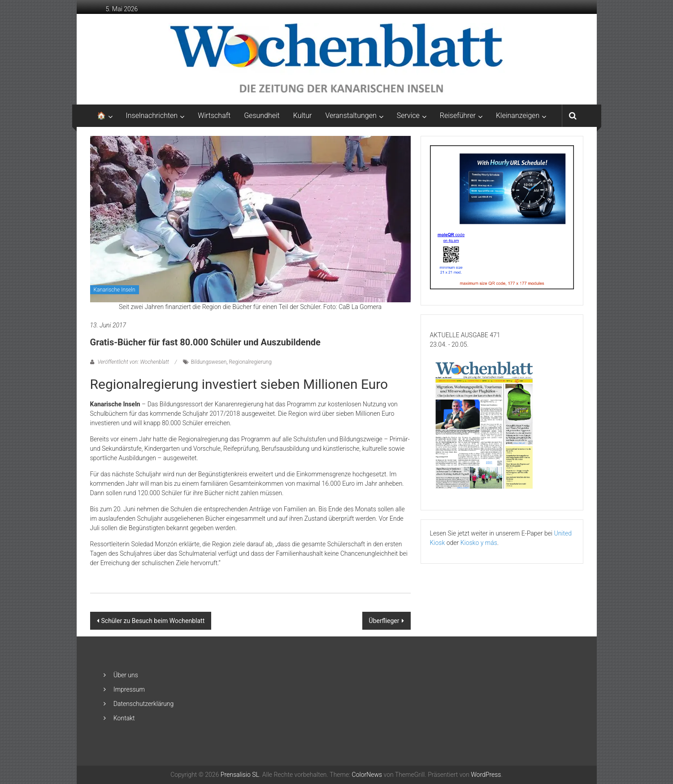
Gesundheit (262, 115)
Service (408, 115)
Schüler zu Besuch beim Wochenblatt (153, 621)
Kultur (303, 115)
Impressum (129, 689)
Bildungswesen (209, 362)
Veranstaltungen (351, 115)
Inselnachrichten (152, 115)
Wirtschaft (214, 115)
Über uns (126, 675)
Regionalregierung (250, 362)
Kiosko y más (479, 543)
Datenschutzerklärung (143, 704)
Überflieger (384, 621)
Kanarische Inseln (115, 290)
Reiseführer (458, 115)
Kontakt (124, 718)
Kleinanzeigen (518, 115)
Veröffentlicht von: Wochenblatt (133, 362)
